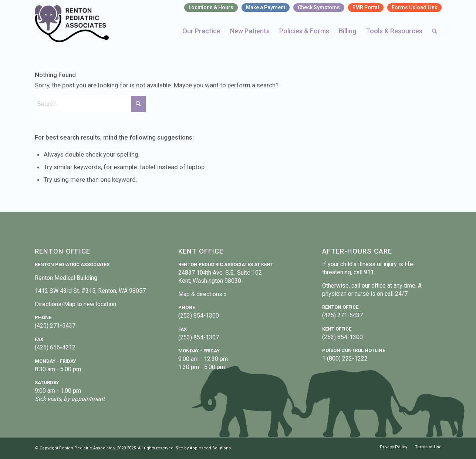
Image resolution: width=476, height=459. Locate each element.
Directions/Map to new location (75, 304)
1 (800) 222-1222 (345, 359)
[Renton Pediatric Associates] (72, 24)
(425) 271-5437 (55, 326)
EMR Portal (366, 7)
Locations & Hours (211, 7)
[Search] (434, 31)
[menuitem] (211, 8)
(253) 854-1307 (199, 337)
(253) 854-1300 (199, 316)
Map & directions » (202, 294)
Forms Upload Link (414, 7)
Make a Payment (266, 7)
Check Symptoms (319, 7)
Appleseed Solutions (210, 448)
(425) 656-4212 (55, 347)
